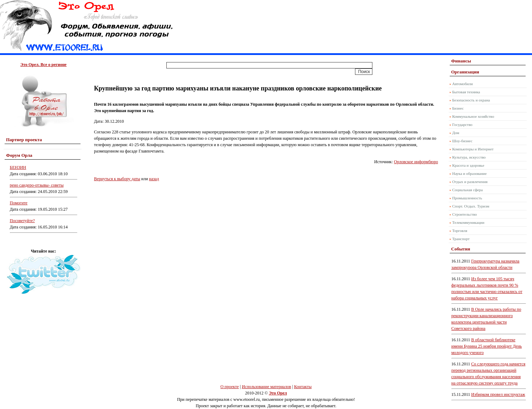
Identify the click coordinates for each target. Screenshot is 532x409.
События (461, 249)
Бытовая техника (466, 92)
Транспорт (461, 239)
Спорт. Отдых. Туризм (471, 206)
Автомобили (462, 84)
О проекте (229, 387)
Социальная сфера (467, 190)
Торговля (460, 231)
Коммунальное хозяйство (473, 116)
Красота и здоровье (468, 165)
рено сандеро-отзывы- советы (37, 185)
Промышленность (467, 198)
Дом (456, 133)
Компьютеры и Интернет (473, 149)
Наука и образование (469, 173)
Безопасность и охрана (471, 100)
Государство (462, 125)
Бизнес (458, 108)
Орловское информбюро (416, 162)
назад (154, 179)
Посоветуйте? (23, 221)
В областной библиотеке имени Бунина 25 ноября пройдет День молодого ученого (487, 346)
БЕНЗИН (18, 167)
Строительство (465, 214)
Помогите (19, 203)
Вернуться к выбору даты (117, 179)
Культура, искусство (469, 157)
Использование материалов (267, 387)
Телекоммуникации (468, 222)
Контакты (303, 387)
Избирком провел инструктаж (498, 394)
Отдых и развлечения (470, 182)
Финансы (461, 61)
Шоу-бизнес (462, 141)
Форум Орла (19, 155)
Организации (465, 72)
